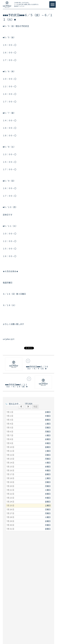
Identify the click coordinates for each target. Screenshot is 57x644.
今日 (35, 407)
